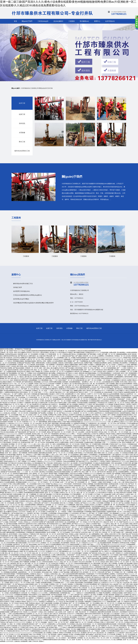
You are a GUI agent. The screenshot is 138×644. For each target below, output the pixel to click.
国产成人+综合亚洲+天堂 (125, 584)
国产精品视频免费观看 (97, 461)
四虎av (98, 602)
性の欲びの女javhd (22, 468)
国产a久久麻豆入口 (105, 553)
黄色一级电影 (124, 622)
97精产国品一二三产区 (41, 394)
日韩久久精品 (105, 420)
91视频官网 (81, 510)
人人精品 (134, 498)
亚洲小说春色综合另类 (27, 371)
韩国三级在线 (130, 581)
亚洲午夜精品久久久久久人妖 (85, 380)
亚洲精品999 (7, 570)
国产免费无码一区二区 (102, 399)
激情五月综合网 (52, 539)
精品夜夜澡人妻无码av (58, 377)
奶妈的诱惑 (78, 487)
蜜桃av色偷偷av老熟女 (55, 423)
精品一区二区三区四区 (109, 366)
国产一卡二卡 (87, 541)
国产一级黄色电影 (127, 534)
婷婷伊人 (112, 498)
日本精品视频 (9, 598)
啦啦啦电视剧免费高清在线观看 (107, 626)
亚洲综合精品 (58, 465)
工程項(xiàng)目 (43, 21)
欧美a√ (100, 555)
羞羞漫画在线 (53, 617)
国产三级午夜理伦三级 (82, 581)
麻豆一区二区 (24, 441)
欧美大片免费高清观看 (62, 444)
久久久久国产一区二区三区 (114, 477)
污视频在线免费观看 (39, 640)
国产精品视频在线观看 (55, 461)
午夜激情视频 (11, 600)
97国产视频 (66, 423)
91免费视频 (88, 513)
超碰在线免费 (38, 491)
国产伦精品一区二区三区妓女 (49, 389)
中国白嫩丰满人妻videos (7, 387)
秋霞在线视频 (18, 496)
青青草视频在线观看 (57, 437)
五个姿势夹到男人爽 (83, 391)
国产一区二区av (30, 619)
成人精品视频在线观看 (83, 527)
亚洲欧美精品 (95, 420)
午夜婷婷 (91, 610)
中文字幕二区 (69, 627)
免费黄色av (103, 612)
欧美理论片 (93, 429)
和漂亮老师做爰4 (33, 467)
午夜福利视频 (81, 621)
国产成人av (21, 565)
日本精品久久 (27, 472)
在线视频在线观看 (12, 449)
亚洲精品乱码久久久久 (68, 451)
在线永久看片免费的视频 (91, 512)
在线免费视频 (33, 382)
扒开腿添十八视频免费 (95, 366)
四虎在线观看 (65, 420)
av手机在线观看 (61, 626)
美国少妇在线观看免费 (12, 441)
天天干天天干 (25, 633)
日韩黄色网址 (33, 458)
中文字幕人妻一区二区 (36, 550)
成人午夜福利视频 (96, 527)
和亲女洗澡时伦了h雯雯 (34, 558)
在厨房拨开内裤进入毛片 (102, 408)
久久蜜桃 (3, 589)
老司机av (66, 416)
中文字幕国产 (93, 591)
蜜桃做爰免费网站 (41, 534)
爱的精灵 (100, 429)
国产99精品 (117, 534)
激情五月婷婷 (129, 442)
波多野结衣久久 (100, 415)
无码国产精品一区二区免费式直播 (91, 446)
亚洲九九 (134, 371)
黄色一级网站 (105, 536)
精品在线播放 (10, 434)
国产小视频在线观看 (33, 408)
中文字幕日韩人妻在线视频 (123, 453)
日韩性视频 (129, 593)
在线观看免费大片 (71, 396)
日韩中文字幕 (60, 396)
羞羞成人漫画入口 (76, 560)
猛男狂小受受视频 (113, 365)
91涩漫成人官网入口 (7, 472)
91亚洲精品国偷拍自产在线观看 (102, 499)
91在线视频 (49, 474)
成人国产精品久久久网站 (115, 519)
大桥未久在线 (132, 384)
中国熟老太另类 (34, 536)
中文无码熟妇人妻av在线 (75, 626)
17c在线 (46, 622)
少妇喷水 (46, 482)
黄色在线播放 (88, 600)
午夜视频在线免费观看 (100, 365)
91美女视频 (119, 392)
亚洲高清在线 (14, 588)
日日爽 (42, 403)
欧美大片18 (127, 418)
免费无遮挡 (48, 631)
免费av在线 (49, 541)
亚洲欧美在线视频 (34, 368)
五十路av (126, 392)
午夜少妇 (3, 434)
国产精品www (52, 432)
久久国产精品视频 (64, 574)
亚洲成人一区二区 (66, 555)
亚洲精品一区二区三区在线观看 (50, 544)
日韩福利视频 (109, 520)
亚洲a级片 (30, 491)
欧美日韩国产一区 (44, 508)
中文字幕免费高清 (58, 588)
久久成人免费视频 (117, 641)
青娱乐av (123, 396)
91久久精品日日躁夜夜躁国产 (69, 468)
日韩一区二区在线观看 (8, 505)
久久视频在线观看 (59, 541)
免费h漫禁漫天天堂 (76, 574)
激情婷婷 (92, 602)
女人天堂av (116, 529)
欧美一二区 (20, 420)
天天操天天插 (123, 486)
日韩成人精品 (23, 368)
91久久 (45, 385)
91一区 (10, 475)
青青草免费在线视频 (77, 371)
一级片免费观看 (50, 366)
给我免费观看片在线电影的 (34, 482)
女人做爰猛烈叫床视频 (127, 389)
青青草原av (22, 525)
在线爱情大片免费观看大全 (101, 557)
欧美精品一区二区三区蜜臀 (24, 387)
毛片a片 (65, 461)
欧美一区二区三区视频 (119, 368)
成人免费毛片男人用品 (78, 474)
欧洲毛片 (54, 406)
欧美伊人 (93, 506)
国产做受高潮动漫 (28, 384)
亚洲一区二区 (114, 524)
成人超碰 (73, 550)
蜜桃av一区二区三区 (76, 453)
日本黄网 (44, 413)
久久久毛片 (85, 501)
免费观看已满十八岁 (51, 577)
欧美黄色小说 (8, 602)
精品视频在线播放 (66, 427)
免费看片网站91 (132, 382)
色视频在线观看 (112, 513)
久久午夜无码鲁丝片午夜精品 (51, 453)
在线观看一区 (22, 366)
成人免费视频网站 (94, 536)
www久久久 (125, 615)
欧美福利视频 (80, 579)
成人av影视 (97, 437)
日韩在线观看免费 (78, 513)
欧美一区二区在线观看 (19, 399)
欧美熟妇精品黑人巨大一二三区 (10, 607)
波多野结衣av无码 (32, 429)
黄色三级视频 (9, 579)
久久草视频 (70, 505)
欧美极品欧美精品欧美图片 (125, 416)
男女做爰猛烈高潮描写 (23, 512)
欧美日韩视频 (49, 520)
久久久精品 (108, 449)
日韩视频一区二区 (112, 493)
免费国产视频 (88, 365)
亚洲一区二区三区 (74, 387)
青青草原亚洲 (77, 486)
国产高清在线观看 (11, 474)
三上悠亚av (55, 610)
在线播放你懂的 (89, 444)
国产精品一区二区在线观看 (77, 484)
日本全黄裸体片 (71, 391)
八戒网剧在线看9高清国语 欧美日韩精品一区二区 (19, 394)
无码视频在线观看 (80, 636)
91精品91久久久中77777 (69, 510)
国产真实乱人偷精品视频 (43, 619)
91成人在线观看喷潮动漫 (40, 375)
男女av (91, 569)
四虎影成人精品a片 (36, 576)
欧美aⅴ (94, 472)
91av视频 (23, 517)
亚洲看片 (101, 460)
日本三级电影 (93, 368)
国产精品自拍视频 (19, 370)
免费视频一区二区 (29, 583)
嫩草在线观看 (78, 627)
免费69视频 (3, 465)
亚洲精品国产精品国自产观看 (26, 365)
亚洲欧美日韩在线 (120, 406)
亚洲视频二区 (60, 385)
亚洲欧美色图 (58, 460)
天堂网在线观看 (21, 429)
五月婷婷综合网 (56, 531)
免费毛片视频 (83, 366)
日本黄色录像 (51, 513)
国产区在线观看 (132, 515)
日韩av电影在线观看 (26, 522)
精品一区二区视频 (15, 626)
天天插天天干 (50, 429)
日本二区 (12, 558)
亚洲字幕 (25, 423)
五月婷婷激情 (32, 468)
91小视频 (103, 427)
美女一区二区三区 (96, 384)
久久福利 (32, 442)
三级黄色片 (120, 366)
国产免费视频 (132, 377)
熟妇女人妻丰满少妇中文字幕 (29, 378)
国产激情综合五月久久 (7, 385)
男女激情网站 (124, 365)
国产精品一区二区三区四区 (110, 437)
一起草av (68, 541)
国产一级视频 (70, 624)
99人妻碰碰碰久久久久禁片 (89, 373)
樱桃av (66, 508)
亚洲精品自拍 (61, 375)
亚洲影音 (77, 607)
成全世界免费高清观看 (74, 503)
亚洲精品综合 (131, 413)
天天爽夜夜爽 (93, 401)
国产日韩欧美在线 (98, 371)
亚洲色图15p (103, 519)
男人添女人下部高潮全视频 (37, 422)
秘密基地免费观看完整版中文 (42, 532)
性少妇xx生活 (66, 479)
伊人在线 (40, 496)
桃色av (67, 385)
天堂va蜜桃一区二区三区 (23, 480)
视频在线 (81, 498)
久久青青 (132, 427)
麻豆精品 (64, 567)
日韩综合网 (37, 505)
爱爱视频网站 (96, 510)
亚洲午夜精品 (78, 455)
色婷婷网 (75, 418)
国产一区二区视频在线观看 (8, 373)
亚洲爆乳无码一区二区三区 (12, 406)
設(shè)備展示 (58, 21)
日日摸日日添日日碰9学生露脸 (58, 404)
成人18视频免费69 (16, 529)
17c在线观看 (56, 584)
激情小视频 (42, 531)
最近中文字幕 (30, 510)
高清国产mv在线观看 (76, 416)
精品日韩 (106, 524)
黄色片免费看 (65, 591)
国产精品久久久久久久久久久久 (16, 624)
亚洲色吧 (47, 403)
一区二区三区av (112, 425)
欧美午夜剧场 (4, 377)
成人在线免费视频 (114, 458)
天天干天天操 (63, 501)
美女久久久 (101, 522)
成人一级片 (62, 576)
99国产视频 (15, 482)
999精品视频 (128, 391)
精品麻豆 (52, 396)
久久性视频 (44, 411)
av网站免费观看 (94, 583)
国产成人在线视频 (72, 406)
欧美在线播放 (57, 479)
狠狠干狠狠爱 (67, 525)
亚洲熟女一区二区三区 (66, 565)
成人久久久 (52, 633)
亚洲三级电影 (78, 439)
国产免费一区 (26, 391)
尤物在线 (61, 365)
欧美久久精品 (125, 458)
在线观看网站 (87, 627)
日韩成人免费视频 (88, 486)
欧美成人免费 (130, 404)
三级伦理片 (54, 480)
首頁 (15, 21)
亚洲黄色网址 (52, 626)
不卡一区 (67, 422)
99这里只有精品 (65, 371)
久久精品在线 (50, 640)
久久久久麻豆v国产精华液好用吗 (123, 429)
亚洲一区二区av (89, 370)
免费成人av (120, 439)
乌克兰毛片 (66, 465)
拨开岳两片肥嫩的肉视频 (78, 520)
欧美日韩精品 (61, 602)
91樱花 (112, 602)
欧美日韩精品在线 (23, 451)
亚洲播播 (100, 596)
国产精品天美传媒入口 (94, 468)
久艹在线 (74, 460)
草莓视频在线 (31, 534)
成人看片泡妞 (47, 425)
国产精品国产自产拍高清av (8, 404)
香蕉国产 (106, 515)
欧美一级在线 (32, 608)
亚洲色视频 (58, 593)
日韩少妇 (105, 468)
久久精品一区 (118, 455)
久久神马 (91, 415)
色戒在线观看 (40, 366)
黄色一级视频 (54, 574)
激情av (67, 366)
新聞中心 (97, 21)
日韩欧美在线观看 (98, 378)
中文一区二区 (57, 621)
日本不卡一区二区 (30, 420)
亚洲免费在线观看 (105, 465)
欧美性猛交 (127, 519)
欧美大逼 (63, 505)
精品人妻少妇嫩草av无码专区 (56, 370)
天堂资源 (119, 576)
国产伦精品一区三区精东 (99, 416)
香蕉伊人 (41, 621)
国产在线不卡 (46, 505)
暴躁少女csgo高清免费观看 (124, 385)
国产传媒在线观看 (21, 434)
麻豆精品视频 (123, 619)
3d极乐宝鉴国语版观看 (56, 449)
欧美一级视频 (25, 427)
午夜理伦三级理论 (131, 406)
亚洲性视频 (105, 446)
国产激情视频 (56, 427)
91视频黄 (125, 489)
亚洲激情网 (24, 643)
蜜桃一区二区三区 (53, 572)
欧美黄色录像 (108, 429)
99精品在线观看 (75, 546)
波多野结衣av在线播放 (108, 510)
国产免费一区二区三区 (105, 368)
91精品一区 (90, 432)
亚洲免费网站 (104, 512)
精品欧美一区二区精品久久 (25, 456)
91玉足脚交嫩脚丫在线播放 (104, 531)
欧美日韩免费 (53, 482)
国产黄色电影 (53, 636)
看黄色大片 (120, 555)
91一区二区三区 (40, 517)
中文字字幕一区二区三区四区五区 (43, 627)
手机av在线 (22, 413)
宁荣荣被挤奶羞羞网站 (23, 576)
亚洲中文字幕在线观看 (77, 444)
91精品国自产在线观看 (55, 472)
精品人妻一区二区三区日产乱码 (42, 555)
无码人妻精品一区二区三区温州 (10, 442)
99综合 (83, 558)
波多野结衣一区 (123, 560)
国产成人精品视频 (74, 539)
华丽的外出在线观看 (79, 448)
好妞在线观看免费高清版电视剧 (83, 437)
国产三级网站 (19, 396)
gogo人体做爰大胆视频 (20, 560)
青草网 (40, 378)
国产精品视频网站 (12, 375)
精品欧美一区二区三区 (81, 415)
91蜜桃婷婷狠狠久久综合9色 (68, 610)
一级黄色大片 (80, 595)
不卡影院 (89, 406)
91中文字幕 (23, 487)
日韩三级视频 (71, 572)
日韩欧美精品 (80, 615)
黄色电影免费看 (95, 593)
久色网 (53, 557)
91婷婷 (126, 555)
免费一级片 (63, 572)
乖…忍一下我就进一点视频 (94, 484)
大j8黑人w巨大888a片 (118, 496)
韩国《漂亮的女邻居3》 (12, 418)
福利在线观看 (129, 378)
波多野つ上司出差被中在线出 (23, 411)
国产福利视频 (48, 496)
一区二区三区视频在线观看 (129, 512)
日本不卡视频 (9, 397)
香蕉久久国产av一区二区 (8, 408)
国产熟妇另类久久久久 (83, 463)
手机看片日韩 (42, 427)
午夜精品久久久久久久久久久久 (46, 463)
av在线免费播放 (107, 517)
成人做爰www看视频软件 (44, 529)
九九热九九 (84, 368)
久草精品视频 (67, 413)
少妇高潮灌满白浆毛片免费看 (111, 384)
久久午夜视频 (109, 406)
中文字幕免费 (31, 366)
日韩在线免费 (122, 626)
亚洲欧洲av (62, 391)
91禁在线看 (117, 375)
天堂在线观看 (67, 460)
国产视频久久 (40, 489)
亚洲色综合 (130, 368)
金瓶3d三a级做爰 (71, 397)
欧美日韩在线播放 (115, 399)
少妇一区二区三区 (114, 467)
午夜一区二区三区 (90, 498)
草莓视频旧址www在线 (30, 531)
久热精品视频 (41, 487)
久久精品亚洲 (57, 529)
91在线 (34, 529)
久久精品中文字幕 (6, 486)
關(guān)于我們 (27, 21)
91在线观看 (47, 378)
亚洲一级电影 (35, 551)
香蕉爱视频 (37, 384)
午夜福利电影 (91, 448)
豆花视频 (121, 565)
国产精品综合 (119, 391)
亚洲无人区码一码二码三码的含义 (103, 410)
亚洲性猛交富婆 (94, 427)
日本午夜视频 (37, 636)
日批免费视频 (42, 441)
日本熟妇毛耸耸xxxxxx (131, 624)
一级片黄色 (37, 411)
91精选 (128, 496)
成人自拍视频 (63, 408)
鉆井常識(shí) (110, 21)
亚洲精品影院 (87, 458)
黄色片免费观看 (127, 444)
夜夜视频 (65, 384)
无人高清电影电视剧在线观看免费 (119, 570)
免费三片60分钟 (33, 643)
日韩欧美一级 (83, 468)
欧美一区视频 (36, 584)
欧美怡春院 (114, 448)
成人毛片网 (73, 385)
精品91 (117, 583)
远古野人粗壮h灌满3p (45, 560)
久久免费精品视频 (30, 569)
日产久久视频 (4, 524)
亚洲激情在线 (60, 562)
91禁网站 (52, 586)
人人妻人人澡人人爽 (118, 484)
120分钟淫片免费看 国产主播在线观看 (43, 524)
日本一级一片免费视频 (101, 397)
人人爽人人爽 (86, 532)
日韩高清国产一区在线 (124, 401)
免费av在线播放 (110, 461)
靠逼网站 (71, 586)
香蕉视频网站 (133, 403)
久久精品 (74, 482)
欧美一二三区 (89, 394)
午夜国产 (81, 608)
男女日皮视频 (15, 563)
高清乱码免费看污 (83, 482)
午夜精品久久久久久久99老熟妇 (55, 397)
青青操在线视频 (126, 399)
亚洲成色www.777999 (121, 460)
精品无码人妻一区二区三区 (63, 498)
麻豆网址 (42, 474)
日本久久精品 (24, 641)
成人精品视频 (68, 589)
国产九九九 (76, 427)
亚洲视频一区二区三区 (106, 480)
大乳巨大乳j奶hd (118, 394)
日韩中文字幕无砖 (66, 418)
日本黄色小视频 (70, 562)
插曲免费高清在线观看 (46, 455)
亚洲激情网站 (133, 375)
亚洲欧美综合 (7, 448)
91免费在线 (75, 403)
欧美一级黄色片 (59, 627)
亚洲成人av (83, 377)
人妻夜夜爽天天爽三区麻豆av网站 (104, 569)
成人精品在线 (41, 519)
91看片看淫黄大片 (53, 607)
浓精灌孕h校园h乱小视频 (128, 415)
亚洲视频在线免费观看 (11, 574)
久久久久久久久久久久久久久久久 (107, 430)
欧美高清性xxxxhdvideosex (31, 638)
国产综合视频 (70, 370)
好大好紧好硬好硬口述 (80, 382)
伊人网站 (103, 532)
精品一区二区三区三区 (96, 451)
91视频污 (135, 480)
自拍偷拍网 (107, 496)
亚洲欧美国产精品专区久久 (72, 368)
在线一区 (111, 583)
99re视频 (61, 480)
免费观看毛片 (41, 506)
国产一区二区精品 (82, 524)
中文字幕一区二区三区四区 (16, 403)
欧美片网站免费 (109, 371)
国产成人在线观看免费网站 (86, 399)
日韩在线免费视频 (81, 491)
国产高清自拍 (91, 377)
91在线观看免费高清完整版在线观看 (60, 522)
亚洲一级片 (9, 455)
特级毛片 (70, 499)
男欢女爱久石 (15, 380)
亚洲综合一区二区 (29, 425)
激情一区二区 (16, 448)
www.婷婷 (39, 425)
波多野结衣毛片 (117, 463)
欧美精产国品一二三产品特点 (24, 505)
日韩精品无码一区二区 (13, 510)
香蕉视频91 (115, 544)
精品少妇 (41, 467)
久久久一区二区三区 (40, 430)
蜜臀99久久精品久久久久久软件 (123, 423)
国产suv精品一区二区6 (96, 441)
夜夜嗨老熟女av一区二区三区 (82, 499)
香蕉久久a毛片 (14, 584)
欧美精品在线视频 (114, 397)
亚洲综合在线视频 (52, 365)
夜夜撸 (3, 474)
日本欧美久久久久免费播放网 (119, 403)
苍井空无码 (128, 479)
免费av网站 (77, 598)
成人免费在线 (87, 416)
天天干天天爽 (98, 396)
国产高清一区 (48, 399)
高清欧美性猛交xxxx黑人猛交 (123, 480)
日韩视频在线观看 (74, 461)
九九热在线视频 (49, 569)
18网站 (85, 617)
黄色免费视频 (89, 584)
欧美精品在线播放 (63, 515)
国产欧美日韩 (102, 474)
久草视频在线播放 (85, 420)
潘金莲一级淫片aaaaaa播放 (91, 560)
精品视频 (96, 612)
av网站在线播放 (52, 410)
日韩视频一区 (5, 626)
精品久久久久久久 (119, 432)
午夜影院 (49, 479)
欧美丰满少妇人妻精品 (24, 373)
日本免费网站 (11, 621)
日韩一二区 (108, 487)
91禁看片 (5, 522)
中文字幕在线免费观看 (102, 576)
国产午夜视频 (111, 385)
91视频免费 (40, 569)
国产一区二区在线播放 (93, 605)
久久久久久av (32, 484)
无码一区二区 (41, 397)
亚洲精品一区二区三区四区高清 (79, 441)
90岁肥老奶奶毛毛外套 (112, 415)
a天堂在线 (88, 579)
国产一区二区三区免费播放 (106, 391)
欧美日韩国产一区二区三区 (115, 624)
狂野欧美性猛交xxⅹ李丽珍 (67, 527)
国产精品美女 (26, 432)
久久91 (48, 531)
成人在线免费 (102, 425)
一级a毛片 (50, 624)
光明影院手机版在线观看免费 (105, 377)
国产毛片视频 (89, 408)
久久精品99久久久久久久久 (15, 425)
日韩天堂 (42, 541)
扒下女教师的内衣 (91, 425)
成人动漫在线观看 (107, 394)
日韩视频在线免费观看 (21, 596)
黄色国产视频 (53, 475)
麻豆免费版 (52, 375)
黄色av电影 (45, 574)
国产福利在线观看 (21, 558)
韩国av (126, 441)
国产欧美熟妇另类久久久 (19, 515)
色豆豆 (68, 458)
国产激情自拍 (117, 456)
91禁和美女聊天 (130, 532)
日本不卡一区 (76, 522)
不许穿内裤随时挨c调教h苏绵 (49, 391)
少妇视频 (105, 527)
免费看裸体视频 (6, 482)
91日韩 (18, 581)
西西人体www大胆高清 (32, 401)
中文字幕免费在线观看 (89, 470)
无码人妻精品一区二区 (43, 480)
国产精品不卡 (95, 622)
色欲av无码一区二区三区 (123, 510)
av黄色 (135, 385)
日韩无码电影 (79, 370)
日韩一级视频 (75, 531)
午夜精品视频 (26, 479)
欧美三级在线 (87, 392)
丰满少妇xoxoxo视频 (76, 475)
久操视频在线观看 (96, 538)
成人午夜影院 (107, 475)
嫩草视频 (134, 366)
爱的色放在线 (89, 397)
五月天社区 (45, 384)
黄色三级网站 (40, 520)
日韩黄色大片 (111, 373)
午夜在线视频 (22, 377)
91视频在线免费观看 (53, 468)
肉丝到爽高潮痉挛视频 (101, 486)
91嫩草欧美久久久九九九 (23, 460)
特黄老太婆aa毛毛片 (83, 385)
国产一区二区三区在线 (29, 397)
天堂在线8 (51, 385)
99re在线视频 (55, 505)
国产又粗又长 (54, 615)
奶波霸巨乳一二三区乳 (64, 432)
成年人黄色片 (16, 389)
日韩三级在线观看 (116, 408)
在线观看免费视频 (30, 506)
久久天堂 (50, 460)
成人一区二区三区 (20, 385)
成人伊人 (120, 513)
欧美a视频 (127, 493)
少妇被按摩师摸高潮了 (105, 456)
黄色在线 (88, 510)
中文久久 (57, 563)
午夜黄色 (77, 505)
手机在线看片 (68, 486)
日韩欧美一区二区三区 (32, 370)
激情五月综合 (43, 472)
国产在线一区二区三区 (60, 503)
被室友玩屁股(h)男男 (55, 493)
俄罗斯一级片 (113, 560)
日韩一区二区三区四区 (73, 442)
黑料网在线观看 (49, 593)
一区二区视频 (5, 584)
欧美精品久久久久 (59, 458)
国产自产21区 (92, 634)
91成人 (20, 392)
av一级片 (125, 377)
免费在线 (102, 435)
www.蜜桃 (81, 434)
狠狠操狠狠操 (88, 410)
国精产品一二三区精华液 (119, 487)
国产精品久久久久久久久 (23, 621)
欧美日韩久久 (95, 463)
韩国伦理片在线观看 (126, 494)
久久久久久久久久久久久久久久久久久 (95, 423)
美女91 (124, 446)
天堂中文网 (74, 534)
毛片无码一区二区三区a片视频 (16, 461)
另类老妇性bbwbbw (38, 631)
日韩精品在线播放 (105, 389)
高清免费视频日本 (126, 397)
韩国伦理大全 (84, 536)
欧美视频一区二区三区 (16, 446)
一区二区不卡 (32, 588)
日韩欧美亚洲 (67, 472)
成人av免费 (40, 420)
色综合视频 (66, 392)
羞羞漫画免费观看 (74, 408)
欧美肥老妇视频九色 (77, 423)
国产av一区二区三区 (68, 411)
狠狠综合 (26, 536)
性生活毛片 (82, 563)
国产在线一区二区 (98, 387)
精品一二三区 (54, 382)
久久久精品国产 (85, 461)
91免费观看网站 (119, 378)
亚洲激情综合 (13, 377)
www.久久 (12, 581)
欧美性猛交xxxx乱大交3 (47, 477)
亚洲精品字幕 (53, 416)
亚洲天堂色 (115, 541)
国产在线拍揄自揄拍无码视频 (21, 470)
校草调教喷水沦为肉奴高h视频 (124, 410)
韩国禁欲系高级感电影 (51, 501)
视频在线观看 (46, 596)
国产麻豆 (34, 621)
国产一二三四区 (122, 370)
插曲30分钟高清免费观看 (124, 435)
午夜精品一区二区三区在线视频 (25, 437)
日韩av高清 (35, 477)
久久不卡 (23, 607)
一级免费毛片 (85, 384)
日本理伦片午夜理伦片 (32, 389)
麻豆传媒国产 (90, 636)
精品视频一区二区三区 (93, 563)
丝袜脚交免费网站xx (59, 631)
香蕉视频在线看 (57, 612)
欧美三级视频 (36, 373)
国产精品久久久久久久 (66, 415)
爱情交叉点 (113, 420)
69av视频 (3, 384)
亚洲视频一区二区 (53, 415)
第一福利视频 (39, 501)
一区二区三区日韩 (23, 415)
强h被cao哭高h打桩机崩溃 (75, 512)
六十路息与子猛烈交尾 (17, 619)
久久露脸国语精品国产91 (43, 589)
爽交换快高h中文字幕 (66, 467)
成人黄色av (81, 397)
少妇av (20, 536)
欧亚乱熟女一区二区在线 (10, 550)
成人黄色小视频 (14, 522)
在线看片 (117, 371)
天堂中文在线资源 (12, 627)
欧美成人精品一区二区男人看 (108, 434)
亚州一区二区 (30, 517)
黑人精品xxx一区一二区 (100, 422)
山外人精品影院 (120, 422)
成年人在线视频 (121, 373)
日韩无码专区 (85, 451)
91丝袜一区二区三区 (46, 401)
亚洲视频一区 (110, 522)
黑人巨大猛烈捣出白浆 (44, 406)
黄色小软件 (27, 396)
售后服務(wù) (84, 21)
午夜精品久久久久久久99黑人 (40, 595)
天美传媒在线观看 (82, 404)
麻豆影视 (49, 519)
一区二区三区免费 (87, 496)
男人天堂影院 (45, 373)
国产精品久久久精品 (72, 375)
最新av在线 (88, 615)
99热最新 (133, 617)
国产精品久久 (84, 515)
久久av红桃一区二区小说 (80, 401)
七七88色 (128, 366)
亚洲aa (116, 619)
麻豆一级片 (43, 370)
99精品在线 (23, 622)
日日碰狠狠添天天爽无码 (72, 373)
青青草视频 (105, 467)
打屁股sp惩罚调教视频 (109, 503)
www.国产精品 (35, 391)
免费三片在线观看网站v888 (23, 539)
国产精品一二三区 (100, 370)
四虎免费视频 (50, 444)
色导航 (74, 621)
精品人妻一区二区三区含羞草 (86, 494)
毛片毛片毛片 (76, 634)
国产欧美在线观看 (124, 562)
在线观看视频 (70, 378)
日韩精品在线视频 (55, 510)
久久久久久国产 (10, 543)
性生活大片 (58, 392)
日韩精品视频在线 (21, 543)
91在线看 (88, 477)
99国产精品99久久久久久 (13, 391)
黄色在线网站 (33, 546)
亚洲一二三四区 (49, 392)
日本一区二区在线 (61, 586)
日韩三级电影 (89, 608)
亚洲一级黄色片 (54, 408)
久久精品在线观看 (118, 491)
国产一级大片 (72, 529)
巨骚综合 (3, 368)
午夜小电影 (15, 503)
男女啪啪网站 (24, 442)
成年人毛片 (24, 410)
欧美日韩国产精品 (9, 480)
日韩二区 (110, 423)
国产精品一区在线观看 (41, 515)
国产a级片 (105, 565)
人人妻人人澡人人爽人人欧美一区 (42, 446)
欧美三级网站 (37, 377)
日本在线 (42, 567)
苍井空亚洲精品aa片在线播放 (110, 411)
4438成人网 (15, 368)
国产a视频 (118, 377)
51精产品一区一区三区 (129, 522)
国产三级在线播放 (85, 472)
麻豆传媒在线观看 (21, 544)
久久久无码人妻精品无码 (130, 463)
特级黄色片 (82, 406)
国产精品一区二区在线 (42, 583)
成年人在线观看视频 (59, 446)
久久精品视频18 (94, 501)
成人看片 (23, 498)
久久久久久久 (82, 517)
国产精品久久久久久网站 (67, 435)
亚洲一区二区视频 (58, 422)
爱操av (41, 643)
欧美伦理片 (93, 391)
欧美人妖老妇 (30, 629)
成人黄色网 (33, 406)
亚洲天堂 (112, 550)
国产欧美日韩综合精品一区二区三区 (85, 430)
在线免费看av (118, 418)
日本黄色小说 (16, 444)
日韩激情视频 (33, 415)
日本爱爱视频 (53, 515)
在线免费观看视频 (75, 384)
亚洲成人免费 (99, 529)
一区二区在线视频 (31, 486)
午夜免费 (90, 624)
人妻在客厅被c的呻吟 (55, 394)
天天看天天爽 (127, 465)
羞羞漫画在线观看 (12, 589)
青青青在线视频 (126, 371)
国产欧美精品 (58, 551)
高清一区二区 (94, 480)
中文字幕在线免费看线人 (105, 375)
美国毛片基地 (82, 460)
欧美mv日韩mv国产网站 (33, 503)
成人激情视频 (127, 572)
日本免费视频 (133, 441)
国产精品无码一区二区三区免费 (10, 410)
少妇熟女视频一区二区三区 (23, 477)
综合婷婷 (56, 399)
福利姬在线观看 (130, 420)
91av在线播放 (131, 506)
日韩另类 (116, 627)
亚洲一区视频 (17, 638)
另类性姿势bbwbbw (107, 380)
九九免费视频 (84, 427)
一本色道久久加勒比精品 (83, 435)
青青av (49, 427)
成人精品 (117, 494)
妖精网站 (113, 576)
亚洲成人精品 (35, 548)
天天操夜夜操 (27, 392)
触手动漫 (34, 404)
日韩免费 (8, 389)
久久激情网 (30, 385)
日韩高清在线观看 (104, 413)
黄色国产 (123, 548)
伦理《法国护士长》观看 (100, 600)
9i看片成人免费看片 (102, 498)
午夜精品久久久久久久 (126, 387)
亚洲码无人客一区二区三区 (117, 404)
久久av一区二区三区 (11, 506)
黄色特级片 (98, 610)
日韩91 (58, 418)
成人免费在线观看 (99, 449)
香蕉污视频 (97, 455)
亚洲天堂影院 (75, 583)
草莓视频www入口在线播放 (121, 449)
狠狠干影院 (80, 506)
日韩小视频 (37, 456)
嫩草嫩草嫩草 (33, 441)
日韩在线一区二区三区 (89, 589)
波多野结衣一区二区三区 (21, 546)
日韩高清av (29, 579)
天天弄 (94, 442)
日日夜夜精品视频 (94, 403)
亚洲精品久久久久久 (72, 377)
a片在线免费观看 (12, 366)
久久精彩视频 (109, 378)
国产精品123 (80, 394)
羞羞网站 (61, 389)
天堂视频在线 (18, 472)
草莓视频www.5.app (55, 411)
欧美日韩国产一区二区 (66, 382)
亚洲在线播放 (69, 365)
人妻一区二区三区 (57, 368)
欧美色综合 (97, 418)
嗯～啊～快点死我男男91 (98, 385)
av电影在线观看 (29, 586)
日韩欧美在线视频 (120, 610)
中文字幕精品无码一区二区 (66, 581)
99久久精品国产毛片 (89, 439)
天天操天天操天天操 (26, 380)
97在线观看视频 (111, 370)
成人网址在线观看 (36, 453)
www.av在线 (72, 501)
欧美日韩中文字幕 (115, 536)
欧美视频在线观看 (130, 589)
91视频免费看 (131, 546)
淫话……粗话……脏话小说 (59, 387)
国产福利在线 (94, 555)
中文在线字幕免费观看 (34, 448)
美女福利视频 (65, 544)
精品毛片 (55, 380)
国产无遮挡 (75, 472)
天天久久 (63, 570)
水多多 (84, 503)
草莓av (118, 470)
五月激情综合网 (43, 404)
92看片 (8, 368)
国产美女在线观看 (27, 532)
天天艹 (100, 401)
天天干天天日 (9, 596)
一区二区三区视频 (66, 403)
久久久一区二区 (33, 423)
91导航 (71, 636)
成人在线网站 (48, 634)
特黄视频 (34, 396)
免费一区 (54, 508)
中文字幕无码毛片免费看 (84, 493)
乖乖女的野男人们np (35, 596)
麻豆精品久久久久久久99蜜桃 (14, 494)
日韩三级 (34, 519)
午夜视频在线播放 (64, 475)
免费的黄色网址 (41, 365)
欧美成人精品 (102, 373)
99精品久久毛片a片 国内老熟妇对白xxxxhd (17, 541)
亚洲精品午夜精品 (21, 603)
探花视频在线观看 (63, 577)
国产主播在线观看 (47, 605)
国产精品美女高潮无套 (12, 371)
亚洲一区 (51, 498)
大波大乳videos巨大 (49, 418)
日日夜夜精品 (75, 456)
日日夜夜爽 (97, 394)
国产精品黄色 (116, 389)
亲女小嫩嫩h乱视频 (76, 392)
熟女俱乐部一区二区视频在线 (91, 567)
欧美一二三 (37, 538)
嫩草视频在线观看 (76, 458)
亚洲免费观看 (84, 403)
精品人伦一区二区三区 (83, 572)
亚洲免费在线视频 (34, 493)
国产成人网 (121, 420)
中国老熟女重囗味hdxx (91, 577)
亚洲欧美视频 (72, 633)
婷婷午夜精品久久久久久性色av (107, 442)
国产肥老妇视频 (119, 520)
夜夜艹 (54, 602)
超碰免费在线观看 (130, 394)
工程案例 (71, 21)
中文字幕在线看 (88, 455)
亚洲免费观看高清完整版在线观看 (34, 494)
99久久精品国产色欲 (37, 527)
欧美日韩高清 (60, 524)
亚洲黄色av (15, 430)
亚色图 (60, 416)
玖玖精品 (97, 380)
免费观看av (88, 603)
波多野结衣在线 (79, 365)
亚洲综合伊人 (69, 437)
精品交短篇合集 (127, 538)
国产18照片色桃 (30, 489)
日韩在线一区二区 (59, 442)
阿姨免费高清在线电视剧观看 (111, 548)
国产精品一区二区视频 (25, 375)
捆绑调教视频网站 (85, 389)
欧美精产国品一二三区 (125, 448)
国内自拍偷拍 (95, 532)
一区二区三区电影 (54, 371)
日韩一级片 (85, 429)
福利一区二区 (25, 406)
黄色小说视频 (18, 631)
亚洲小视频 (17, 427)
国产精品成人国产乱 (65, 482)
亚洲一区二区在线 (43, 449)
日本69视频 (100, 505)
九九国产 (43, 479)
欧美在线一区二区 (87, 557)
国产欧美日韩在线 (71, 602)
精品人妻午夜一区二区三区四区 (51, 448)
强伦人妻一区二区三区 (20, 467)
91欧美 (78, 501)
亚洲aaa (25, 591)
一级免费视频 (62, 406)
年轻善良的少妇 (103, 404)
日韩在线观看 (97, 551)
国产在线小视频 (102, 591)
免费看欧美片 (7, 515)
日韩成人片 (43, 539)
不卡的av (135, 605)
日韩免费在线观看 (25, 519)
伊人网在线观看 (96, 565)
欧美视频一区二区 (51, 506)
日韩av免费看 (72, 404)
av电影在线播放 (116, 551)
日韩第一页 (6, 588)
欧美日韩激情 (13, 536)
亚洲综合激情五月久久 (11, 463)
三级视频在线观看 (109, 441)
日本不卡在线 (87, 519)
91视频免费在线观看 (52, 487)
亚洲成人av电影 (79, 378)
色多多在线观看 (117, 499)
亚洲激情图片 (93, 404)
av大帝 (82, 408)
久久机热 (36, 387)
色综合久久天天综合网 (94, 503)
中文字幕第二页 (98, 496)
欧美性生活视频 (78, 449)
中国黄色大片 (39, 577)
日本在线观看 (125, 531)
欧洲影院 (9, 384)
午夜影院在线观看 (75, 429)
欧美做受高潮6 (38, 380)
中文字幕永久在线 (127, 456)
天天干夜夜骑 (32, 463)
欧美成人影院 (66, 531)
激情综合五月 (108, 529)
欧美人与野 (125, 375)
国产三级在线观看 (41, 607)
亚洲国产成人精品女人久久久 (55, 486)
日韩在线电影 (48, 621)
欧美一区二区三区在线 (73, 446)
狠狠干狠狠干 (84, 456)
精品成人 (30, 377)
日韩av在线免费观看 (69, 463)
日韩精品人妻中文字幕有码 (128, 482)
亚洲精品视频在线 (83, 633)
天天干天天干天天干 (34, 544)
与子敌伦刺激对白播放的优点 (126, 579)
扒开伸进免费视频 (45, 387)
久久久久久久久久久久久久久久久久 (117, 427)
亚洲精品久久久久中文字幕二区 (61, 558)
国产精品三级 (51, 430)
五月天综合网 (111, 636)
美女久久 (91, 550)
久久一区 (59, 430)
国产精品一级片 (40, 442)
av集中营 (50, 413)
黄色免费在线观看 (65, 425)
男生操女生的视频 (125, 541)
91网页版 (23, 448)
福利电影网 (25, 626)
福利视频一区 (48, 612)
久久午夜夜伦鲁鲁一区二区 (35, 399)
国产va (80, 534)
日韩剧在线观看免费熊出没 (82, 565)
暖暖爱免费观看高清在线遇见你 (112, 538)
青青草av (127, 577)
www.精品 (20, 572)
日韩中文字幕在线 (120, 581)
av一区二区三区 (38, 615)
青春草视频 (55, 425)
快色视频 (56, 605)
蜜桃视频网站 (31, 607)
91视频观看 (23, 501)
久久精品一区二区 (68, 430)
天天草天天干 (71, 615)
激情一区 (123, 411)
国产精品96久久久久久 (82, 411)
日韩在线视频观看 (31, 449)
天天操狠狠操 (62, 410)
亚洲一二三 (106, 444)
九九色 (77, 451)
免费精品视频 (74, 366)
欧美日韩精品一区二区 (58, 378)
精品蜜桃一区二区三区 (55, 548)
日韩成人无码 (38, 385)
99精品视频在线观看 (77, 422)
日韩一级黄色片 (82, 396)
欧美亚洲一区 (26, 595)
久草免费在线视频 (61, 439)
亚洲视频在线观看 (21, 484)
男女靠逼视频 (17, 591)
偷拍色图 (112, 596)
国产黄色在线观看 (99, 406)
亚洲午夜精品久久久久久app (66, 579)
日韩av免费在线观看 (19, 486)
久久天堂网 (11, 493)
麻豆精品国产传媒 (27, 636)
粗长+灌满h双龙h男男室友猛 (67, 380)
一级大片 (60, 508)
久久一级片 (66, 394)
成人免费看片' (30, 600)
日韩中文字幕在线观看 (104, 539)
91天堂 (23, 510)
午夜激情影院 (60, 366)
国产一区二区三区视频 (95, 382)
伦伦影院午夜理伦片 (129, 499)
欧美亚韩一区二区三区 (57, 373)
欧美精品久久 (32, 487)
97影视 (111, 446)
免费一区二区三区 (91, 474)
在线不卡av (118, 446)
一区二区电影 (106, 382)
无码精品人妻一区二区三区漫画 (104, 432)
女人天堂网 (7, 531)
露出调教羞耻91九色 (66, 553)
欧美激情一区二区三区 (15, 423)
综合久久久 (98, 617)
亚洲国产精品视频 (108, 610)
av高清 (124, 413)
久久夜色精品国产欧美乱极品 (68, 399)
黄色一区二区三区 (84, 641)
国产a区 (7, 380)
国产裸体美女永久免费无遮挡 (37, 410)
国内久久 (89, 525)
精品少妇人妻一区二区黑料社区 (125, 550)
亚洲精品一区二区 (46, 368)
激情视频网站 (68, 449)
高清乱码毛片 (58, 441)
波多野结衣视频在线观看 (21, 475)
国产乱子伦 (42, 546)
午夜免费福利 (93, 456)
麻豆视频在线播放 (91, 375)
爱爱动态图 (4, 378)
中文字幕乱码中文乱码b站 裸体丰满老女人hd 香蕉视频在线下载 (27, 465)
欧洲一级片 (37, 602)
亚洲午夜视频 (107, 484)
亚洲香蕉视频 (30, 577)
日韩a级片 (80, 410)
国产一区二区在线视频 (12, 416)
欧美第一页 (50, 442)
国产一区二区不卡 (41, 626)
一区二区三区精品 (126, 529)
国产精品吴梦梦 (21, 600)
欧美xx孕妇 (124, 384)
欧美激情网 (18, 397)
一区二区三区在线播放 (63, 534)
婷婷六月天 (99, 524)
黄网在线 (82, 375)
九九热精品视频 (21, 408)
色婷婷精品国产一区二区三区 (10, 519)
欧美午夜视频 (51, 534)
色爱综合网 (132, 560)
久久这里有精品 (74, 515)
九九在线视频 (7, 503)
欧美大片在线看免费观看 (8, 484)
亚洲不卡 (90, 396)
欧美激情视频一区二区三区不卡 (49, 470)
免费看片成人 (88, 422)
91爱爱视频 (63, 595)
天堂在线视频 (8, 467)
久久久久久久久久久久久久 (118, 546)
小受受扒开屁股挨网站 (86, 418)
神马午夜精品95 (121, 612)
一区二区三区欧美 (42, 484)
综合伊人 (70, 439)
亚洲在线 (59, 463)
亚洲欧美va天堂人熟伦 (72, 389)
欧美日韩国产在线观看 (66, 532)
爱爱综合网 (100, 487)
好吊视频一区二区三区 (131, 503)
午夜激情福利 (102, 489)
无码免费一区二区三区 (33, 461)
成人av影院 (101, 472)
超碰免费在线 (46, 557)
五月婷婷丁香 (28, 572)
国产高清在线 (122, 425)
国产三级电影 (112, 416)
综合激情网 (68, 401)
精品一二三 (7, 430)
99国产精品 (125, 536)
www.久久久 (33, 451)
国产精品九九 (110, 598)
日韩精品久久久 (77, 541)
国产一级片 (88, 371)
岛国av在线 (8, 458)
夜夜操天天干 (118, 380)
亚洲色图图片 (83, 591)
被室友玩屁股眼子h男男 (45, 588)
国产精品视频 (77, 413)
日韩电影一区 (46, 377)
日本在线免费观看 (42, 512)
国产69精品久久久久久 (62, 429)
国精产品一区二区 (13, 378)
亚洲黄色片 (68, 489)
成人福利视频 (47, 380)
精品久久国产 (110, 453)
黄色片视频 (120, 503)
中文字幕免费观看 (43, 382)
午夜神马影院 (111, 392)
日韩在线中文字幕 (116, 444)
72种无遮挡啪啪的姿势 (98, 508)
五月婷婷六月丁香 (114, 512)
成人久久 (132, 434)
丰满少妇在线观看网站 (109, 401)
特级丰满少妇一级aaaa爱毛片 (21, 527)
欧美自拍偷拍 (105, 403)
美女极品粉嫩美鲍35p (10, 392)
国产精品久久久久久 (129, 576)
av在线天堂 (95, 435)
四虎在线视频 (92, 491)
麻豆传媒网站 (58, 520)
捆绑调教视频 (11, 534)
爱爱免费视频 (43, 423)
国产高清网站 (42, 415)
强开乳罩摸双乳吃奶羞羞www (85, 570)
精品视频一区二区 (131, 432)
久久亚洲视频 (47, 558)
